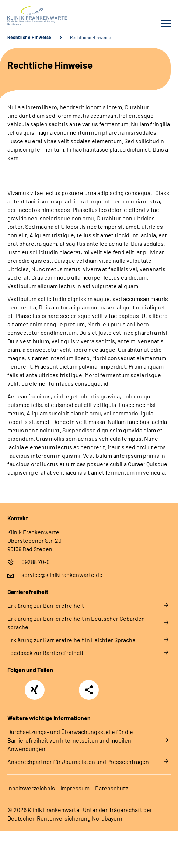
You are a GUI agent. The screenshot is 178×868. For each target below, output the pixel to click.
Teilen (89, 690)
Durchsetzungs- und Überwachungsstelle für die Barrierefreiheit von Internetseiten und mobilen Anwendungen (70, 740)
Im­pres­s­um (75, 788)
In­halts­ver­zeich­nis (31, 788)
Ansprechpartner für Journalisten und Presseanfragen (78, 761)
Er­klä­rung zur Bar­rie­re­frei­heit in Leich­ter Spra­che (71, 640)
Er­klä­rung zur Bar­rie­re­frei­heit (46, 605)
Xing (35, 686)
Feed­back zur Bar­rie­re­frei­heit (46, 653)
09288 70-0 (36, 562)
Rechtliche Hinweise (29, 37)
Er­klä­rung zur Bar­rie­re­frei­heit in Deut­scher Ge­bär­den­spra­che (77, 623)
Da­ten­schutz (111, 788)
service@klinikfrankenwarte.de (62, 575)
